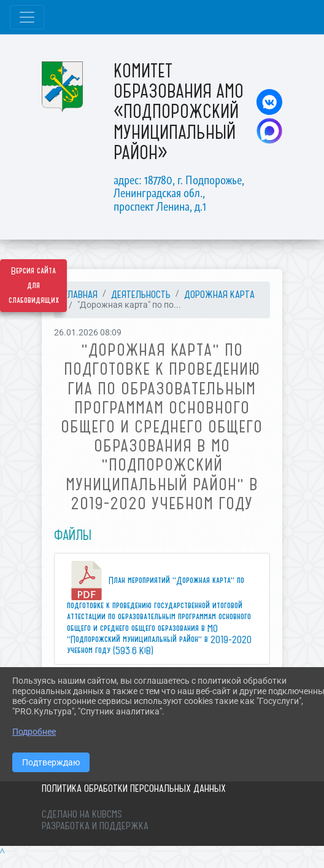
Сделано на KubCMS (82, 814)
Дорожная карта (219, 294)
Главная (81, 294)
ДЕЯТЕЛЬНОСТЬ (141, 294)
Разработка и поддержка (95, 826)
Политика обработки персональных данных (134, 788)
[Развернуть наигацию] (27, 17)
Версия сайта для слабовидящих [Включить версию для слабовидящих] (34, 286)
